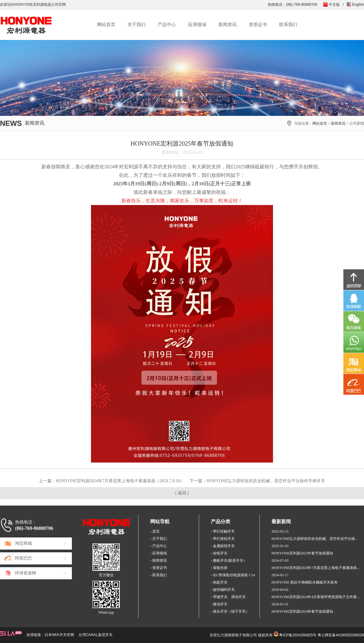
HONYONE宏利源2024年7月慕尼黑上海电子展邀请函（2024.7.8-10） (120, 481)
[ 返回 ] (182, 493)
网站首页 (106, 25)
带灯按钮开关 (224, 539)
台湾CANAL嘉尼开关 (96, 635)
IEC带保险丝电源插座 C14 (234, 575)
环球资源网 (25, 573)
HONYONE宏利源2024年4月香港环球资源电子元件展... (315, 597)
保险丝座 (220, 568)
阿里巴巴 (23, 558)
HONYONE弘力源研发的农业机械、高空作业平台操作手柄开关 (266, 481)
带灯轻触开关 (224, 531)
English (358, 5)
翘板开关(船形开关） (230, 561)
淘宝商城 (23, 543)
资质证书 (258, 25)
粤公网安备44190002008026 (341, 635)
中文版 (334, 5)
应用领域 (197, 25)
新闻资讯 (227, 25)
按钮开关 (220, 553)
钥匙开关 (220, 582)
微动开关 (220, 604)
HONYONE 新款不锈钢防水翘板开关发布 (305, 582)
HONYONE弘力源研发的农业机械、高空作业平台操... (315, 539)
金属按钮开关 (224, 546)
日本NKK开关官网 (59, 635)
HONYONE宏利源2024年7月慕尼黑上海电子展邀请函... (315, 568)
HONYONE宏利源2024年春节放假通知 (302, 611)
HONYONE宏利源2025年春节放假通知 (302, 553)
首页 (156, 531)
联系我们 (288, 25)
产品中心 (167, 25)
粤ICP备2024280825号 (298, 635)
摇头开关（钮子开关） (231, 611)
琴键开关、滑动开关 (229, 597)
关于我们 (136, 25)
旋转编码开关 (224, 590)
